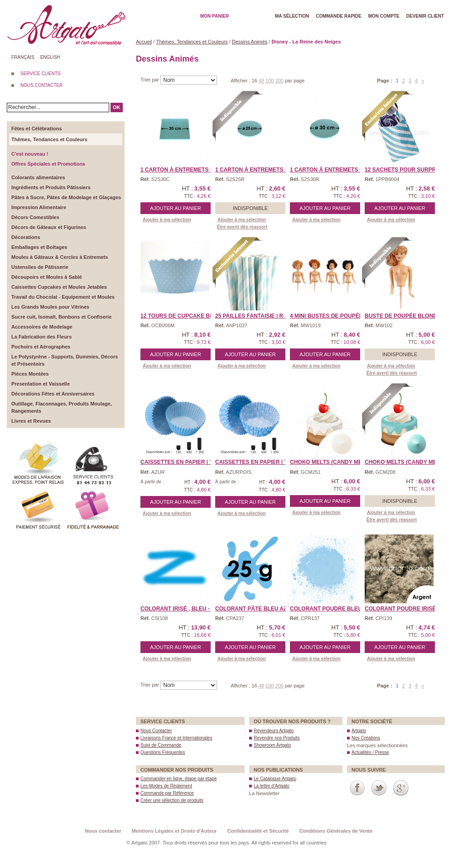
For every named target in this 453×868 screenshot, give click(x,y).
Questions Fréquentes (163, 752)
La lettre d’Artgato (272, 786)
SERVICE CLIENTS (41, 74)
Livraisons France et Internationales (176, 738)
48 (261, 81)
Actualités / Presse (370, 752)
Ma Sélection (292, 16)
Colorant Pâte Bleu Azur (255, 609)
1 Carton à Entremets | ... (179, 170)
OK (117, 107)
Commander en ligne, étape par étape (178, 779)
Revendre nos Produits (277, 738)
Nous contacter (103, 831)
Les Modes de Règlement (166, 786)
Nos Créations (366, 738)
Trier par (150, 80)
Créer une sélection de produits (172, 800)
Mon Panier (214, 16)
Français (23, 57)
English (50, 57)
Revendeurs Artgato (274, 731)
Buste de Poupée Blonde (403, 316)
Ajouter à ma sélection (167, 220)
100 (270, 81)
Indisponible (250, 208)
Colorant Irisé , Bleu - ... (178, 609)
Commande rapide (339, 16)
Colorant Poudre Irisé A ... (406, 609)
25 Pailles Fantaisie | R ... (252, 316)
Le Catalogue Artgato (275, 779)
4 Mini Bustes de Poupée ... (329, 316)
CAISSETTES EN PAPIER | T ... (180, 462)
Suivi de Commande (161, 745)
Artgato (359, 731)
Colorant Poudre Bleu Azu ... (335, 609)
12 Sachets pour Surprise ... (408, 170)
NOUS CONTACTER (41, 85)
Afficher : (241, 81)
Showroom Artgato (272, 745)
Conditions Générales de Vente (336, 831)
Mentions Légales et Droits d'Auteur (174, 831)
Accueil (144, 42)
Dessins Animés (250, 42)
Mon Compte (384, 16)
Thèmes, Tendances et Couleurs (192, 42)
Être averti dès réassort (242, 227)
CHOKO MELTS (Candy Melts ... (334, 462)
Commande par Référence (167, 793)
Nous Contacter (156, 731)
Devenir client (425, 16)
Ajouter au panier (175, 208)
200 (280, 81)
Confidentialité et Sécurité (258, 831)
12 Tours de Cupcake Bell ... (183, 316)
